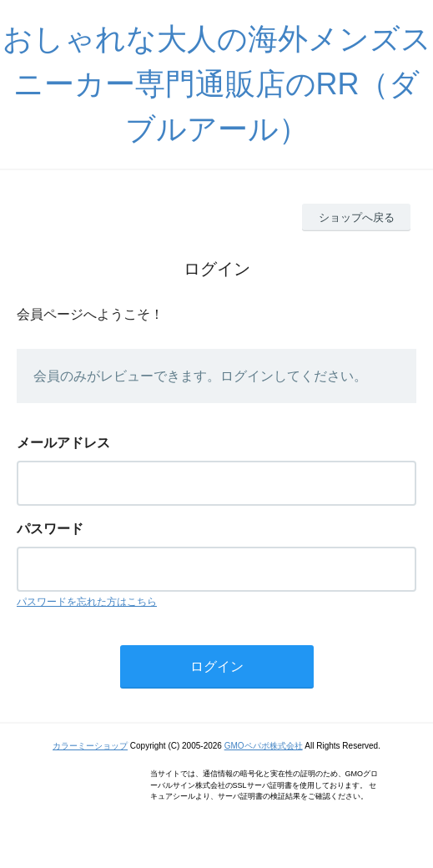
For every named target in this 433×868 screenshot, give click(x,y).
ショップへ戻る (357, 217)
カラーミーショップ (90, 746)
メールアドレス (63, 443)
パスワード (50, 529)
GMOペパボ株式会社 (264, 746)
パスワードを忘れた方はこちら (87, 602)
